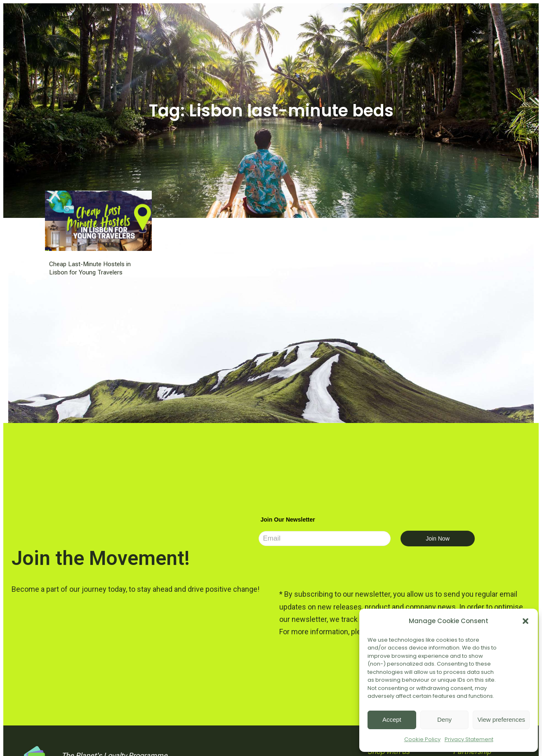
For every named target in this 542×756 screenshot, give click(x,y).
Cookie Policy (422, 739)
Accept (392, 719)
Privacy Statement (469, 739)
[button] (526, 621)
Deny (444, 719)
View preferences (501, 719)
